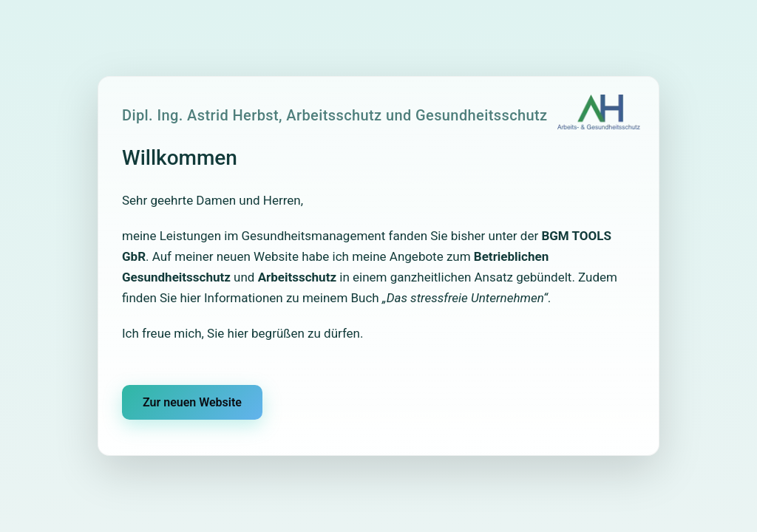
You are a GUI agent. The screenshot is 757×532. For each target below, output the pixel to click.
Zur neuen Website (192, 402)
